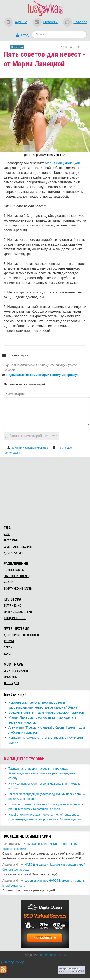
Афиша (21, 22)
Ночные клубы (14, 570)
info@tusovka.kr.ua (53, 955)
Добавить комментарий (31, 436)
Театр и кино (12, 606)
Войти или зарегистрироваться (30, 448)
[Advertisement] (45, 490)
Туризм (9, 641)
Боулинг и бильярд (17, 576)
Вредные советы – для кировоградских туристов (46, 712)
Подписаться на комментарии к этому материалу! (42, 375)
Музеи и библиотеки (18, 612)
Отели (8, 648)
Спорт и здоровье (16, 671)
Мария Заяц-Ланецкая (62, 163)
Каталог (80, 22)
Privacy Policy (13, 962)
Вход (25, 35)
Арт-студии (11, 683)
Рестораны (11, 541)
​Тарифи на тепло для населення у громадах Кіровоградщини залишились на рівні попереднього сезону (43, 773)
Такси (8, 654)
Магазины (10, 677)
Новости (50, 22)
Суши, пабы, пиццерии (18, 547)
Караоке (9, 582)
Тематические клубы (18, 589)
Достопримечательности (21, 635)
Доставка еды (13, 553)
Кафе (7, 534)
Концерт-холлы (15, 618)
